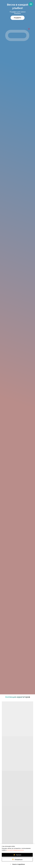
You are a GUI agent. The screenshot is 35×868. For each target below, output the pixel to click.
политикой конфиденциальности (15, 850)
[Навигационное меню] (31, 4)
